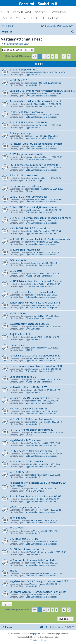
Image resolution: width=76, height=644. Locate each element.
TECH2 (13, 571)
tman (32, 520)
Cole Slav (34, 454)
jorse (32, 411)
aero (32, 136)
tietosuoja (50, 18)
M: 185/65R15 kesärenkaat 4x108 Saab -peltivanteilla (40, 239)
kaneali (33, 305)
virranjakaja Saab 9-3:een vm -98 (29, 409)
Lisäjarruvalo (17, 345)
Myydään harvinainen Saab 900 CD (29, 324)
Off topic (29, 191)
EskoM (33, 443)
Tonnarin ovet (18, 518)
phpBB (36, 634)
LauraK (33, 337)
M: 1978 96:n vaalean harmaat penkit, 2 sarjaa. (36, 281)
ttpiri (31, 489)
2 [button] (44, 56)
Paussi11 (34, 380)
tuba (31, 295)
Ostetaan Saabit (33, 554)
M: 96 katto (16, 271)
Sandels (33, 358)
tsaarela (33, 125)
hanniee (33, 510)
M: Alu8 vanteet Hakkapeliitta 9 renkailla (33, 560)
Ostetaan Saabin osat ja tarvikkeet (41, 117)
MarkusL (33, 199)
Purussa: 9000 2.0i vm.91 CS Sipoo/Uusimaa (35, 356)
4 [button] (52, 56)
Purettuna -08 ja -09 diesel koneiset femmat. (36, 144)
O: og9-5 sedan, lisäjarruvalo (26, 112)
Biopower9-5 (35, 72)
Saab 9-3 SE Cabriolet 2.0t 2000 (28, 123)
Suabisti (33, 231)
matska (33, 401)
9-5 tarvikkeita (18, 260)
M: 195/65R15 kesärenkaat (25, 250)
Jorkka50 (34, 573)
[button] (34, 56)
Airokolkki (34, 157)
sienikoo (33, 83)
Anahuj (33, 316)
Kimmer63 (34, 432)
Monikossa (34, 189)
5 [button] (56, 56)
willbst (32, 499)
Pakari (32, 115)
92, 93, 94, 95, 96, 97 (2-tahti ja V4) (42, 308)
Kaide (32, 595)
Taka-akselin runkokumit (24, 176)
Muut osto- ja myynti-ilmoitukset (40, 138)
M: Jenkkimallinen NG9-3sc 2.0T (28, 387)
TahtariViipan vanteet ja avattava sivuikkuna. (35, 303)
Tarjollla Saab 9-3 (20, 334)
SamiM (33, 464)
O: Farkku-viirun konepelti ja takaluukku (32, 292)
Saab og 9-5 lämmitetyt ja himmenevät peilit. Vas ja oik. (42, 91)
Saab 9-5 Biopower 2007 (24, 70)
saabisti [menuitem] (41, 12)
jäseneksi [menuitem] (59, 12)
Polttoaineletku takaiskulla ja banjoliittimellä (35, 101)
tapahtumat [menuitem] (22, 12)
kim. (31, 542)
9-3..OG (33, 104)
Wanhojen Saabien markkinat (39, 159)
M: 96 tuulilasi (18, 313)
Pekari (32, 584)
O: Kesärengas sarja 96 (23, 377)
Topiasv (33, 93)
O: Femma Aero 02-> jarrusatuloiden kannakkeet (38, 592)
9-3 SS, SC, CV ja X (35, 180)
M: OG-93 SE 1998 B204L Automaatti (31, 419)
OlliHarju (33, 422)
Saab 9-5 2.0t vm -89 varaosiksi (28, 197)
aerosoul (33, 168)
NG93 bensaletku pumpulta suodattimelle (34, 165)
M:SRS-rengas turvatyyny (24, 507)
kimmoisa (34, 369)
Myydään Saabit (33, 75)
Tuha (32, 146)
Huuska (33, 274)
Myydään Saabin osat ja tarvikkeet (41, 96)
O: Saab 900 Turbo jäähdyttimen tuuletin (33, 207)
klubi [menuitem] (5, 12)
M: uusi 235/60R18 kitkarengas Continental (34, 398)
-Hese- (33, 563)
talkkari (33, 263)
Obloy (32, 348)
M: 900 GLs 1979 (19, 80)
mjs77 (32, 531)
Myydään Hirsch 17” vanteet (25, 440)
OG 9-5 (29, 350)
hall (31, 221)
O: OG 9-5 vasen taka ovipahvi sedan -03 (33, 451)
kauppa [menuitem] (7, 18)
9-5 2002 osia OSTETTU (24, 539)
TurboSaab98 (36, 552)
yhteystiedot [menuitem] (27, 18)
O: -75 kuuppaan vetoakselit (26, 154)
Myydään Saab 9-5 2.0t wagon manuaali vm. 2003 (39, 581)
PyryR (32, 242)
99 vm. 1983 (17, 528)
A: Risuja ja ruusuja (20, 133)
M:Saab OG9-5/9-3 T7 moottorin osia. (31, 229)
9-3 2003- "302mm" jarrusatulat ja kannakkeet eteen (41, 218)
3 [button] (48, 56)
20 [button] (64, 56)
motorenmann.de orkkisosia (26, 186)
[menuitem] (10, 26)
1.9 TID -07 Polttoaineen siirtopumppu (32, 430)
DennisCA (34, 210)
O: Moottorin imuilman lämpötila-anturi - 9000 (36, 366)
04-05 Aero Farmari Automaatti (28, 549)
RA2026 (33, 327)
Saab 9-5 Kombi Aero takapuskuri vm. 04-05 (36, 497)
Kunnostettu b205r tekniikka (26, 462)
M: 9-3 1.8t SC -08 (20, 472)
